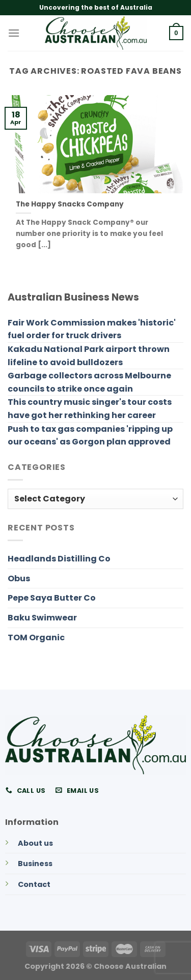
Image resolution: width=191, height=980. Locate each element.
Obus (19, 578)
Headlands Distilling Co (59, 559)
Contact (34, 884)
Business (35, 864)
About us (35, 843)
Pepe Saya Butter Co (52, 598)
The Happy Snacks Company (70, 204)
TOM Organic (36, 637)
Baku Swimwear (42, 618)
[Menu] (14, 33)
